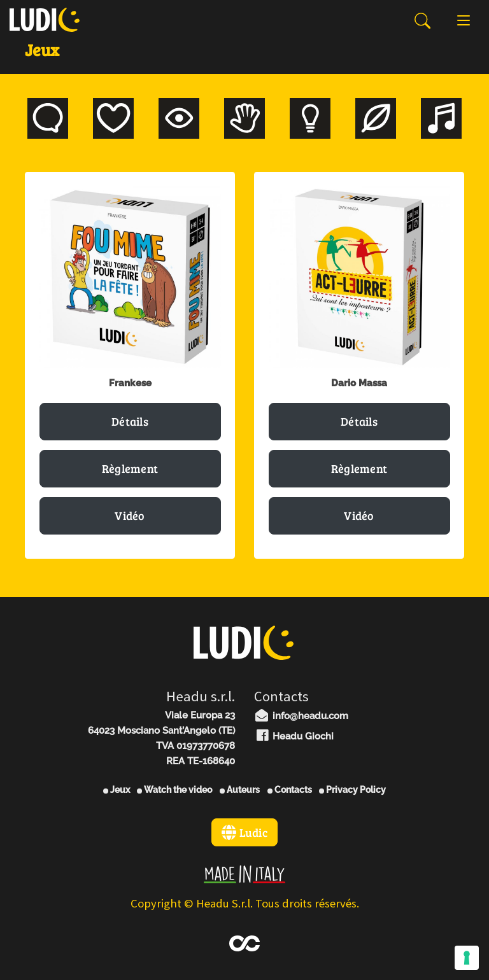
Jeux (117, 790)
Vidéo (130, 515)
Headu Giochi (294, 736)
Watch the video (174, 790)
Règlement (130, 468)
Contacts (290, 790)
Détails (130, 421)
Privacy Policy (352, 790)
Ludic (244, 832)
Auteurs (240, 790)
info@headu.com (301, 716)
